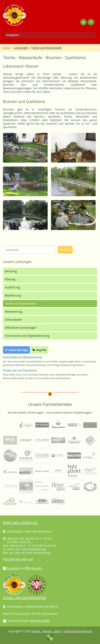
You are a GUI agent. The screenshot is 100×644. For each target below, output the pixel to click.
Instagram (34, 568)
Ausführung (12, 287)
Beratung (11, 271)
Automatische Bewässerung (22, 357)
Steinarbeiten (14, 320)
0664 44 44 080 (40, 621)
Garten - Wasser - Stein (46, 631)
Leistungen (21, 48)
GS (49, 636)
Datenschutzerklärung (78, 631)
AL (51, 639)
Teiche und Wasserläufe (46, 48)
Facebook (11, 568)
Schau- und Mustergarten (25, 598)
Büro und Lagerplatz (20, 523)
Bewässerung (13, 311)
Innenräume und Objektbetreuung (27, 336)
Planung (10, 279)
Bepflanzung (13, 295)
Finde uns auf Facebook (20, 370)
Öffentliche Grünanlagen (21, 328)
